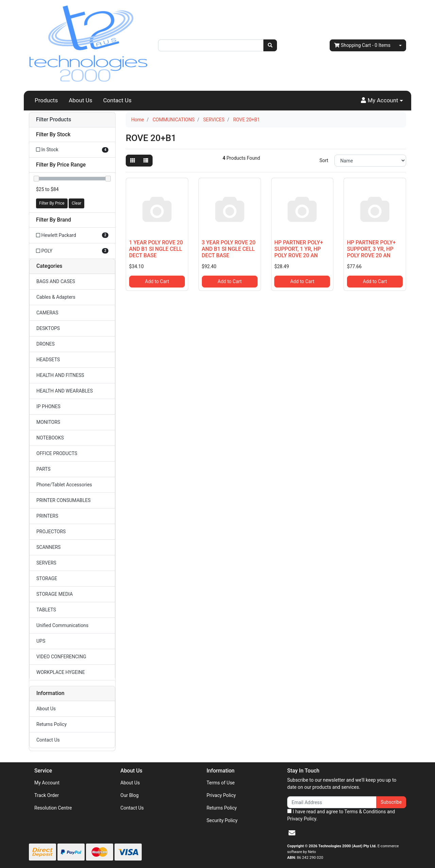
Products (46, 100)
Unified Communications (62, 625)
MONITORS (48, 422)
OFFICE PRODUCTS (57, 453)
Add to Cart (157, 281)
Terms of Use (221, 783)
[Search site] (270, 45)
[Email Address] (332, 802)
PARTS (43, 469)
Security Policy (222, 820)
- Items (362, 45)
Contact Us (117, 100)
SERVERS (46, 563)
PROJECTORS (51, 532)
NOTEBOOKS (50, 438)
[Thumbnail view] (133, 161)
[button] (382, 101)
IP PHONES (48, 406)
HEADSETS (48, 360)
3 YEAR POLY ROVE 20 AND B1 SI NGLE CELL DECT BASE (229, 249)
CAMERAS (47, 313)
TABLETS (46, 610)
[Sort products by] (370, 161)
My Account (47, 783)
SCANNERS (48, 547)
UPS (41, 641)
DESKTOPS (48, 328)
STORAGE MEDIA (55, 594)
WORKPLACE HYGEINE (61, 672)
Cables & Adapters (56, 297)
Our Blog (129, 795)
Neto (312, 852)
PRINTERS (47, 516)
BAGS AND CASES (56, 281)
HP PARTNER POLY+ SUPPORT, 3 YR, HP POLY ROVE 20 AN (371, 249)
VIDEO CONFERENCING (61, 657)
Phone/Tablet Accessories (64, 485)
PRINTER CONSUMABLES (64, 500)
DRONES (46, 344)
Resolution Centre (53, 808)
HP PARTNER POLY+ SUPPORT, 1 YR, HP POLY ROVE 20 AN (299, 249)
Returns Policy (51, 724)
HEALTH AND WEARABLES (65, 391)
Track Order (47, 795)
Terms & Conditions (365, 812)
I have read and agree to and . (341, 815)
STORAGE (47, 578)
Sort (324, 160)
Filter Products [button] (54, 120)
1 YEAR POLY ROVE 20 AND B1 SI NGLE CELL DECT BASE (156, 249)
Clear (76, 203)
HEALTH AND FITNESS (60, 375)
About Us (80, 100)
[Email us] (292, 833)
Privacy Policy (221, 795)
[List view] (146, 161)
